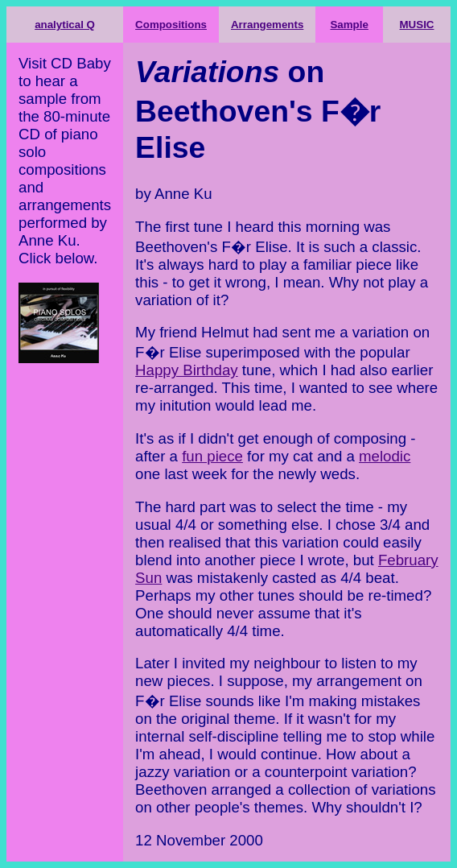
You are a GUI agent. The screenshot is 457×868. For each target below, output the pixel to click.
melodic (385, 456)
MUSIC (417, 25)
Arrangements (267, 25)
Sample (349, 25)
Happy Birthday (187, 370)
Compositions (171, 25)
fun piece (212, 456)
